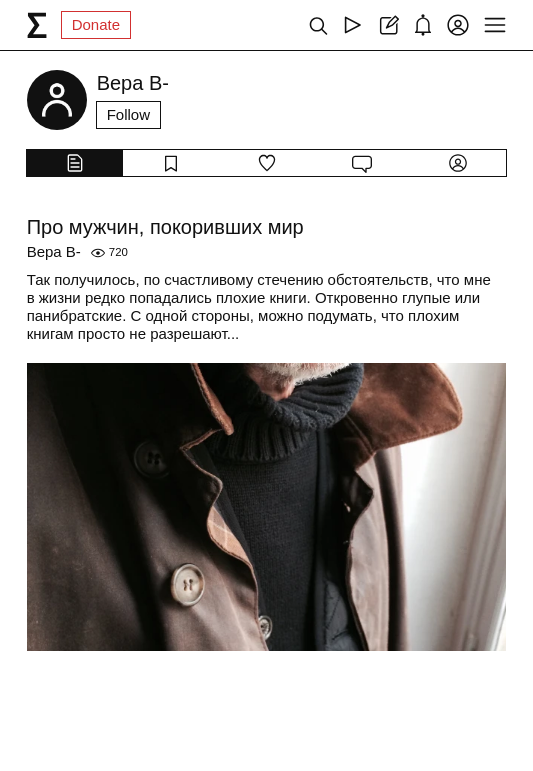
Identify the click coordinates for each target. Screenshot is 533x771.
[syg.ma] (37, 25)
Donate (96, 24)
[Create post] (387, 25)
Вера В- (54, 251)
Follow (128, 114)
